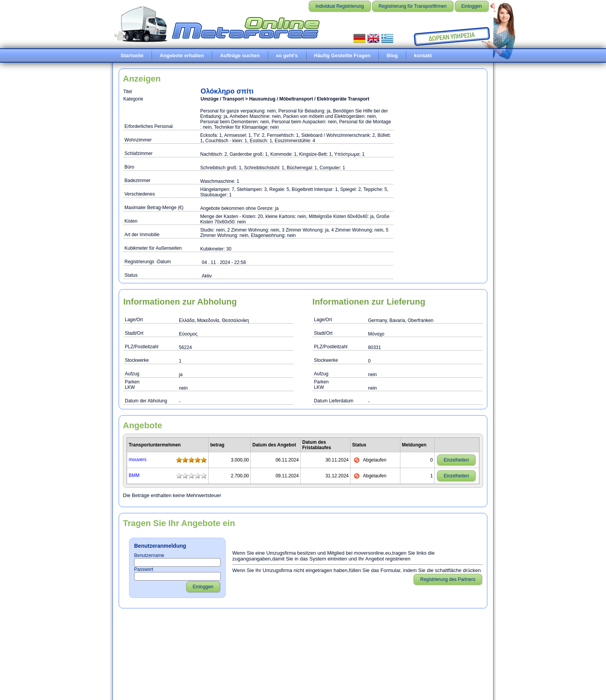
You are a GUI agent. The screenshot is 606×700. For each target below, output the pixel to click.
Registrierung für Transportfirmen (413, 6)
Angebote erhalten (182, 55)
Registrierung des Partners (448, 579)
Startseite (132, 55)
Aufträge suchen (240, 55)
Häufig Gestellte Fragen (342, 55)
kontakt (423, 55)
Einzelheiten (456, 460)
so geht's (287, 55)
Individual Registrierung (340, 6)
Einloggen (472, 6)
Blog (392, 55)
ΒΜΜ (134, 475)
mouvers (138, 460)
